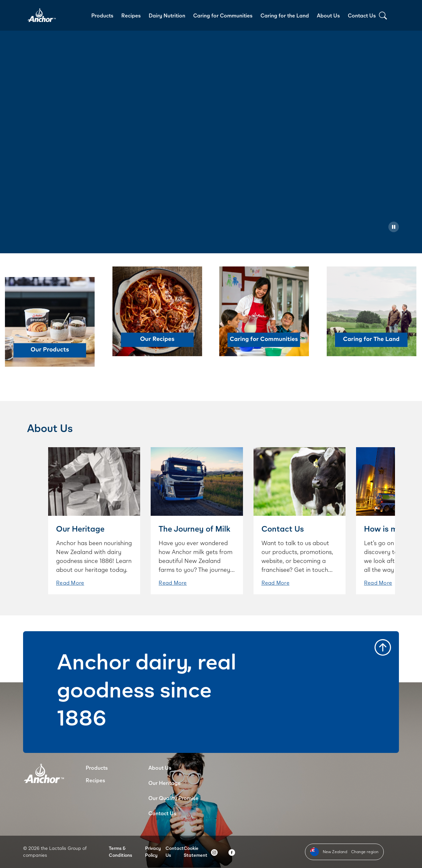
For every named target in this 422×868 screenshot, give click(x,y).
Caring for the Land (285, 15)
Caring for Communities (223, 15)
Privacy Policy (153, 852)
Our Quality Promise (173, 798)
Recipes (131, 15)
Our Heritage (165, 783)
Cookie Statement (196, 852)
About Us (328, 15)
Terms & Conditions (121, 852)
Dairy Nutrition (167, 15)
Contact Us (362, 15)
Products (102, 15)
